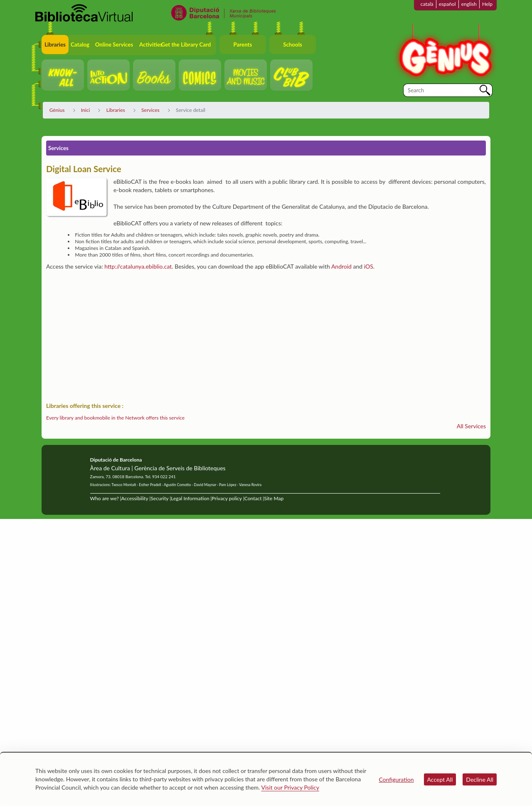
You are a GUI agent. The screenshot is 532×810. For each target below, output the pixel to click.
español (447, 4)
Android (341, 266)
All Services (471, 426)
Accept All (440, 779)
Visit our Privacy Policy (290, 787)
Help (487, 4)
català (427, 4)
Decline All (480, 779)
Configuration (396, 779)
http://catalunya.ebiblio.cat (138, 266)
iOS (369, 266)
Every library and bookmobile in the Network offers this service (115, 418)
